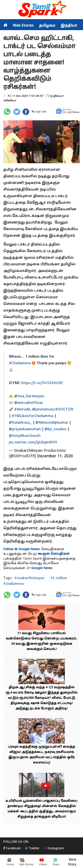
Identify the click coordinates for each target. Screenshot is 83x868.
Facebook (12, 849)
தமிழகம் (47, 26)
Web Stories (23, 26)
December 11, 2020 (55, 456)
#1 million (58, 578)
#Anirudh (22, 410)
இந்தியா (69, 26)
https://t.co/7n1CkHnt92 (42, 383)
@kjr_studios (55, 429)
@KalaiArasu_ (20, 423)
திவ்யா (58, 96)
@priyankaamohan (25, 429)
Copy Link (40, 112)
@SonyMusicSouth (25, 436)
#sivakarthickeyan (29, 578)
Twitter (32, 849)
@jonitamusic (44, 410)
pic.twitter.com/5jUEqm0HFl (33, 443)
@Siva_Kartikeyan (29, 396)
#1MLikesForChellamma (33, 416)
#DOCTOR (64, 410)
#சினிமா (10, 101)
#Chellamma (20, 363)
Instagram (54, 849)
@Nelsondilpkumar (52, 423)
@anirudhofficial (28, 403)
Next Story (72, 861)
